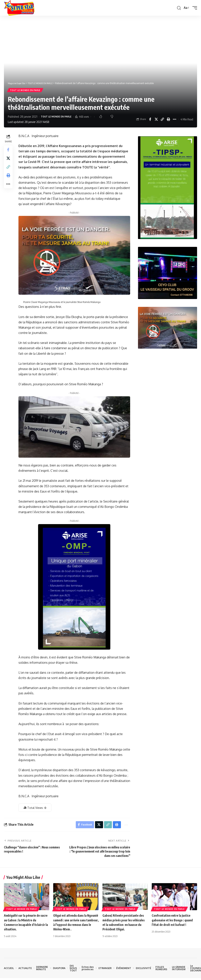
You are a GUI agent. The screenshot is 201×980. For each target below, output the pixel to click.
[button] (179, 8)
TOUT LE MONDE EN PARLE (25, 90)
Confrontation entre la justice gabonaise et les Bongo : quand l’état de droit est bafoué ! (173, 922)
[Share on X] (156, 120)
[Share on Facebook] (150, 120)
